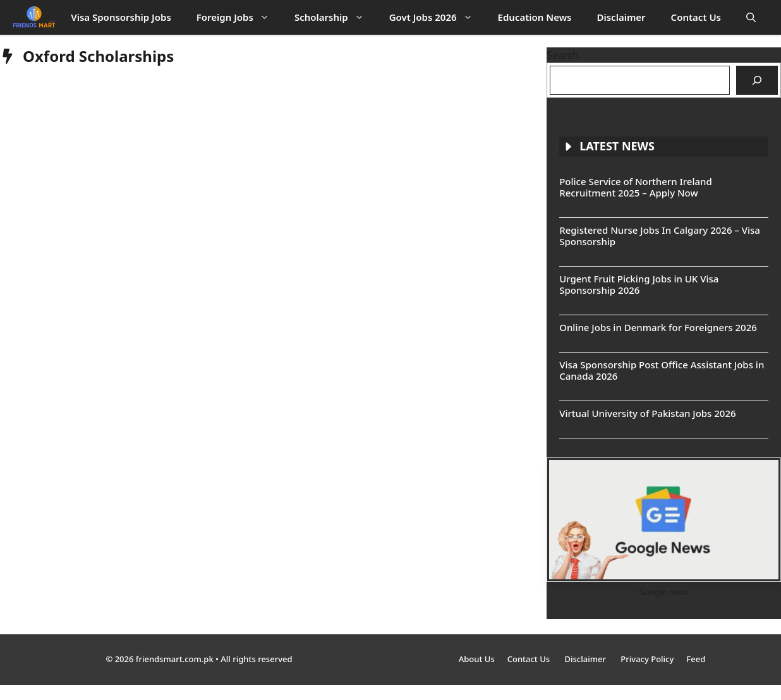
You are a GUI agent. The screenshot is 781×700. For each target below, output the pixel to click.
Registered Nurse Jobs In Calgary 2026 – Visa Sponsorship (660, 236)
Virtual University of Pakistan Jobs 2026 (647, 413)
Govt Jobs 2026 (437, 17)
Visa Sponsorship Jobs (121, 17)
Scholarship (336, 17)
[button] (751, 17)
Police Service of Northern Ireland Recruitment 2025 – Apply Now (636, 187)
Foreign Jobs (239, 17)
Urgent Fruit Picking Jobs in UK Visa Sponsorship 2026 (639, 284)
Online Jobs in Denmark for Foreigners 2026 (658, 327)
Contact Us (696, 17)
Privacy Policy (647, 659)
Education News (535, 17)
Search (563, 55)
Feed (696, 659)
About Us (477, 659)
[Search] (757, 80)
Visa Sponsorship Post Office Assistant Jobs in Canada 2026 (662, 370)
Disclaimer (621, 17)
